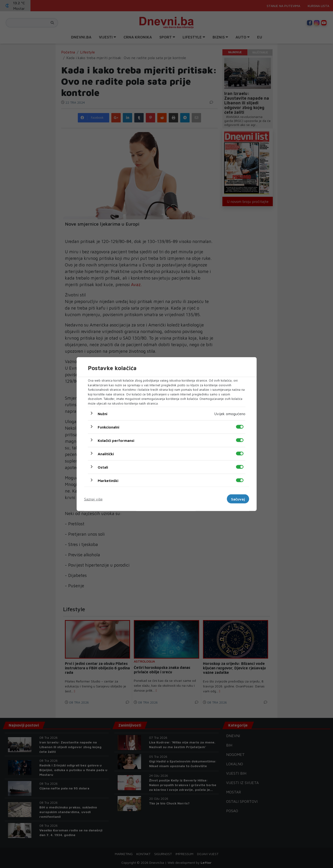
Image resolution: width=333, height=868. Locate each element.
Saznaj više (93, 499)
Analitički (106, 454)
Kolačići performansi (116, 440)
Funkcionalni (109, 427)
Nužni (103, 414)
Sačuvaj (238, 499)
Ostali (103, 467)
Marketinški (108, 481)
